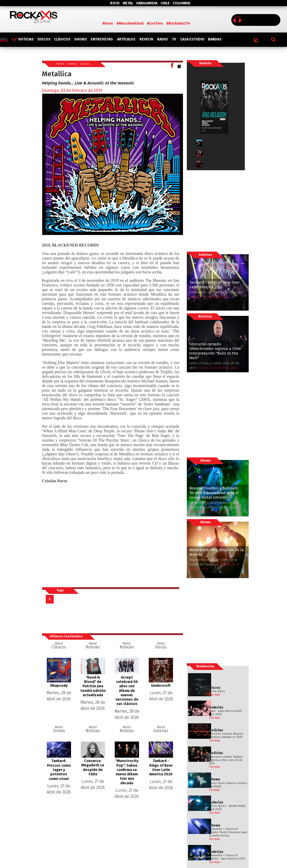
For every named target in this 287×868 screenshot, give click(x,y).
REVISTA (146, 39)
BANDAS (215, 39)
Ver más (215, 695)
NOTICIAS (26, 39)
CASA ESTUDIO (192, 39)
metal (72, 64)
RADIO (163, 39)
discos (85, 64)
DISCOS (44, 39)
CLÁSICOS (62, 39)
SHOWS (81, 39)
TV (174, 39)
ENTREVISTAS (102, 39)
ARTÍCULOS (126, 39)
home (60, 64)
